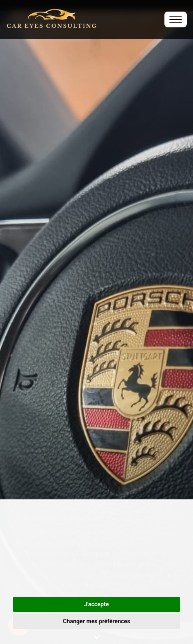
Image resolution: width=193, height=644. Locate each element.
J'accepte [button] (96, 604)
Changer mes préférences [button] (96, 621)
